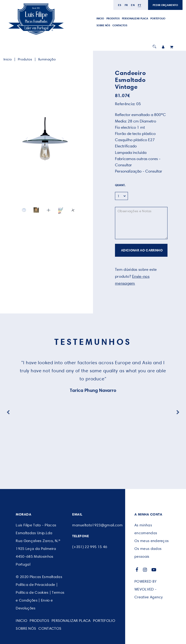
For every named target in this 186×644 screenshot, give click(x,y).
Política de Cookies (32, 592)
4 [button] (48, 207)
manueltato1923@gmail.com (97, 525)
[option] (45, 139)
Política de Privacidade (35, 585)
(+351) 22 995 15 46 (90, 547)
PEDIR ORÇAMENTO (165, 5)
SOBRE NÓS (103, 25)
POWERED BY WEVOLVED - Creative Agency (149, 589)
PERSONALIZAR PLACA (135, 18)
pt (139, 5)
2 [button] (41, 207)
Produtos (113, 18)
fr (126, 5)
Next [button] (63, 139)
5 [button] (52, 207)
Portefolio (158, 18)
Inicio (100, 18)
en (133, 5)
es (120, 5)
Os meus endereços (152, 541)
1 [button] (38, 207)
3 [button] (45, 207)
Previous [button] (27, 139)
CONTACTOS (120, 25)
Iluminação (47, 59)
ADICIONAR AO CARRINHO (142, 250)
